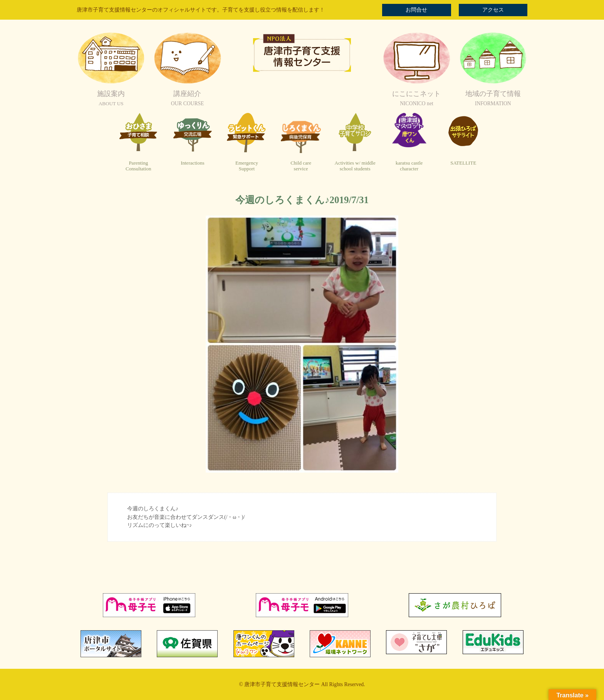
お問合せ (416, 10)
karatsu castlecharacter (409, 166)
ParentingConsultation (138, 166)
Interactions (192, 163)
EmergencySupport (247, 166)
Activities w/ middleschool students (355, 166)
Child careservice (301, 166)
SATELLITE (463, 163)
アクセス (493, 10)
